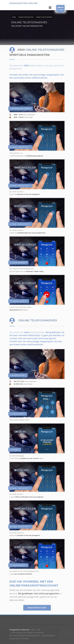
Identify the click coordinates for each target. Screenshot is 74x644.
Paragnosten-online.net (19, 630)
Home (14, 17)
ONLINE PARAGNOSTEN (26, 17)
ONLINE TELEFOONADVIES (44, 17)
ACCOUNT (60, 9)
